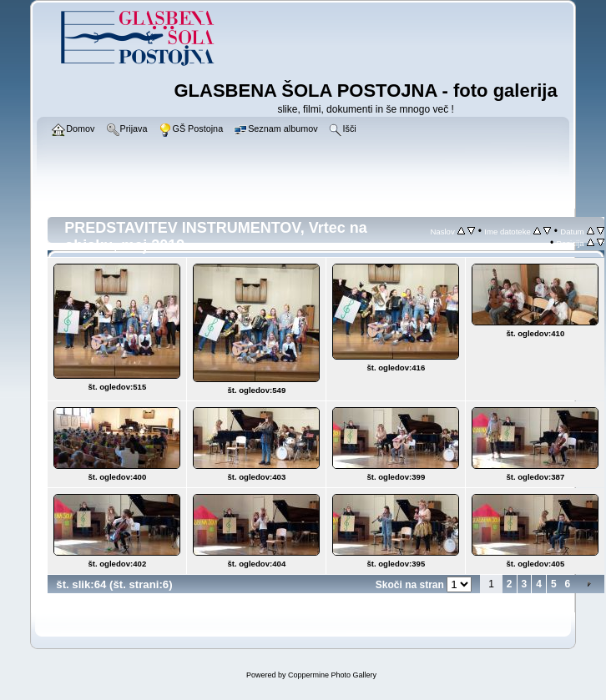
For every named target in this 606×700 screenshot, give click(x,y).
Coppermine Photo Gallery (332, 675)
